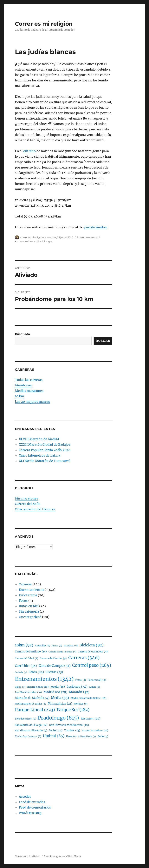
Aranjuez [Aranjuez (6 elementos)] (71, 646)
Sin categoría (29, 611)
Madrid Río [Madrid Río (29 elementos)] (55, 692)
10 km (19, 396)
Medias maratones (29, 391)
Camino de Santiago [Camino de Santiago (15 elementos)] (31, 652)
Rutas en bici (29, 606)
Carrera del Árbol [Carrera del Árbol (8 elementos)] (26, 659)
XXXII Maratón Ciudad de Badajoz (45, 444)
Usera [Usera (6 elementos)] (71, 737)
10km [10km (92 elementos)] (24, 645)
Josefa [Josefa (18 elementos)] (58, 687)
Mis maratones (26, 498)
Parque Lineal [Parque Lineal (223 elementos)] (35, 710)
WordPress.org (30, 813)
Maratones (23, 385)
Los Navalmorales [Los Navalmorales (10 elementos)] (28, 692)
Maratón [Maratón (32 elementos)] (79, 692)
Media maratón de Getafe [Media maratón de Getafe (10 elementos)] (88, 698)
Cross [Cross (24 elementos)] (36, 672)
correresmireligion (32, 237)
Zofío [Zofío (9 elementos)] (103, 736)
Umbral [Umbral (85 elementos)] (54, 736)
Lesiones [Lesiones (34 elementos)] (77, 687)
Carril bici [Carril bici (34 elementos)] (26, 666)
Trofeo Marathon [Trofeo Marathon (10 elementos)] (95, 731)
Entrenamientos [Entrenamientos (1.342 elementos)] (44, 679)
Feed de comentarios (35, 807)
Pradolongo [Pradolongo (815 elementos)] (58, 718)
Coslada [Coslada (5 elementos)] (21, 673)
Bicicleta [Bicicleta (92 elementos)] (91, 645)
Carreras (25, 584)
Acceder (25, 796)
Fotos (23, 601)
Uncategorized (30, 617)
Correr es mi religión (44, 24)
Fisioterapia (28, 595)
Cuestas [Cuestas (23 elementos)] (54, 672)
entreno (29, 151)
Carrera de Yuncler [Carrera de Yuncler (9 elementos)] (53, 658)
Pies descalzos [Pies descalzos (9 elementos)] (26, 719)
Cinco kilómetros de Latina (39, 455)
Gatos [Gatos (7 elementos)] (20, 687)
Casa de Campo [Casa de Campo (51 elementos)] (55, 666)
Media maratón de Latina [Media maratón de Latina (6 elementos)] (30, 704)
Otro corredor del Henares (35, 509)
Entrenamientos (87, 237)
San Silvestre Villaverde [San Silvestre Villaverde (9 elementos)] (31, 730)
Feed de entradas (32, 802)
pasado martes (95, 227)
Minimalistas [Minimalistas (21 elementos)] (60, 704)
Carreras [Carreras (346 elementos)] (84, 658)
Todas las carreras (29, 380)
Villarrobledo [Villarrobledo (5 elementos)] (87, 737)
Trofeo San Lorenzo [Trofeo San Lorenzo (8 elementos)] (28, 737)
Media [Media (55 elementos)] (60, 698)
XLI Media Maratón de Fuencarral (45, 461)
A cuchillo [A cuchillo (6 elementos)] (42, 646)
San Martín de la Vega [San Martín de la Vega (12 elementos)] (31, 725)
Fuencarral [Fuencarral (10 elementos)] (97, 680)
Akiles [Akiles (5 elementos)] (57, 646)
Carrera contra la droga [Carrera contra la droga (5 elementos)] (62, 652)
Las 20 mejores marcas (32, 402)
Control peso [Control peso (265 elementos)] (92, 665)
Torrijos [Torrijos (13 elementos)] (72, 730)
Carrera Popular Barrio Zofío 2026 (45, 450)
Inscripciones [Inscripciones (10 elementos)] (38, 687)
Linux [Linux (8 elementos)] (95, 687)
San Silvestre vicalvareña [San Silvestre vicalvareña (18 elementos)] (69, 725)
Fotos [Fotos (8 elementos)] (81, 680)
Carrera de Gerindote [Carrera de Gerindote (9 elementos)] (93, 652)
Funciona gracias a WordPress (62, 856)
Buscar (103, 341)
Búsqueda (22, 334)
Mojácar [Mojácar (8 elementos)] (81, 704)
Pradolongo (44, 241)
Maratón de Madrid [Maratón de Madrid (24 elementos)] (32, 698)
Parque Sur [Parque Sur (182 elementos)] (73, 710)
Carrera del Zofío (28, 504)
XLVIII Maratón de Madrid (39, 439)
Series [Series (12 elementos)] (56, 731)
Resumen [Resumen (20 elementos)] (91, 719)
